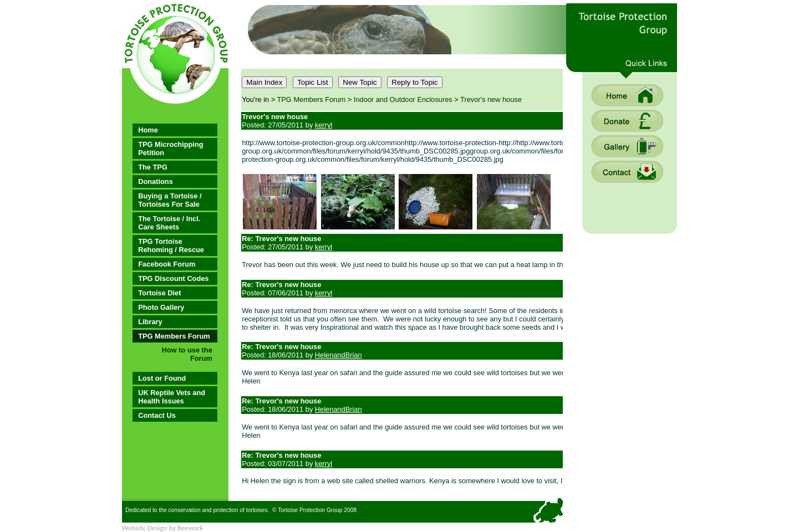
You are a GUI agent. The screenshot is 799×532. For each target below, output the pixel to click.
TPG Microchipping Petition (171, 149)
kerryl (324, 125)
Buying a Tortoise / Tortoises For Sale (170, 200)
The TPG (153, 167)
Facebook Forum (167, 264)
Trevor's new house (491, 99)
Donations (156, 181)
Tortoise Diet (159, 293)
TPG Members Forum (174, 336)
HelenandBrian (339, 355)
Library (150, 322)
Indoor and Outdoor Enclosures (403, 99)
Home (148, 130)
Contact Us (157, 415)
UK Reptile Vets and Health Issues (172, 397)
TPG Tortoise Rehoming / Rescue (171, 245)
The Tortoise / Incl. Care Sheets (169, 223)
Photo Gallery (161, 307)
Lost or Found (162, 378)
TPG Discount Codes (173, 278)
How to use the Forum (187, 354)
